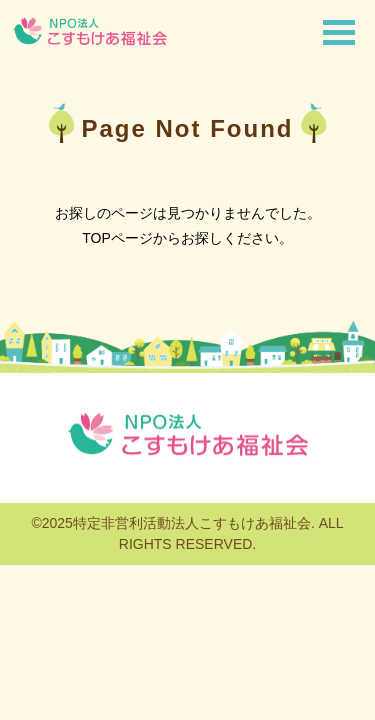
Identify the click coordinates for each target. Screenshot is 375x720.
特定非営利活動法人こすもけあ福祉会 (192, 523)
